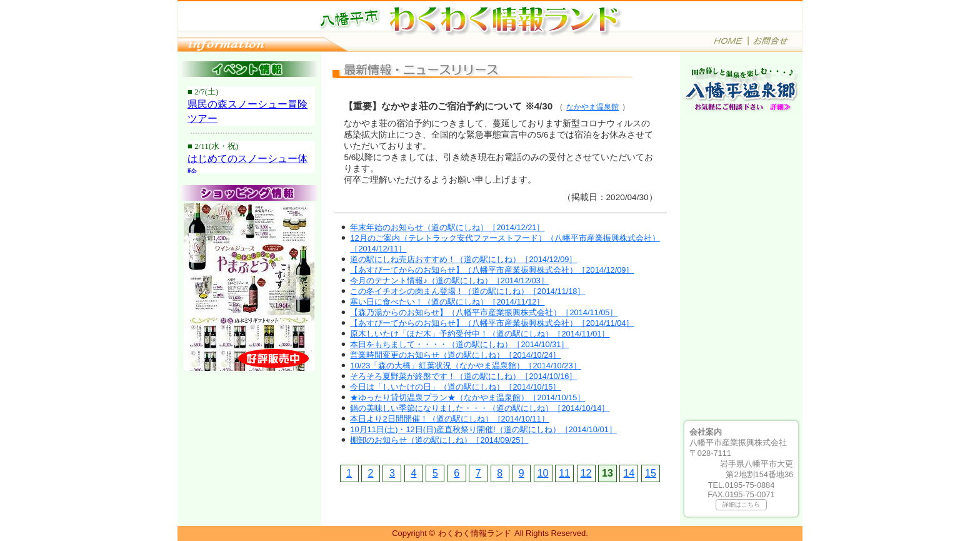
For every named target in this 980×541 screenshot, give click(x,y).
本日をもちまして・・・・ (459, 344)
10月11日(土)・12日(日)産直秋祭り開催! (483, 429)
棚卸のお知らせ (439, 440)
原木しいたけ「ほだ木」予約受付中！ (480, 334)
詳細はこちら (741, 504)
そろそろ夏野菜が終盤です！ (463, 376)
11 (564, 473)
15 (651, 473)
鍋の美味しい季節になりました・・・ (480, 408)
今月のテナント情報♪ (449, 281)
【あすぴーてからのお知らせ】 (492, 270)
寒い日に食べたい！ (447, 302)
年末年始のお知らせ (447, 227)
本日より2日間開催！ (449, 419)
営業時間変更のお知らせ (455, 355)
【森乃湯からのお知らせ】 (484, 312)
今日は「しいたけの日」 (455, 387)
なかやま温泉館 (592, 107)
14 (629, 473)
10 (543, 473)
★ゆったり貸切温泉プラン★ (467, 397)
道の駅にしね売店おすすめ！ (463, 259)
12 (586, 473)
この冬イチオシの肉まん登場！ (467, 291)
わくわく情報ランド (475, 533)
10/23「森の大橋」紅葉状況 (465, 366)
